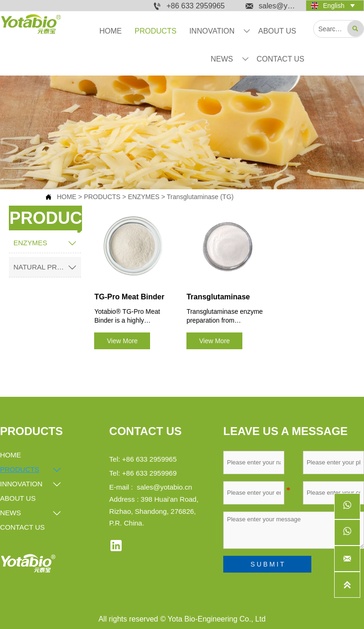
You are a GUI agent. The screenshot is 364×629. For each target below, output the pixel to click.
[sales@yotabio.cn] (347, 559)
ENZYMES (144, 197)
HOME (67, 197)
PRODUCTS (102, 197)
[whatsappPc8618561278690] (347, 506)
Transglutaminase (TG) (200, 197)
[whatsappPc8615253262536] (347, 532)
